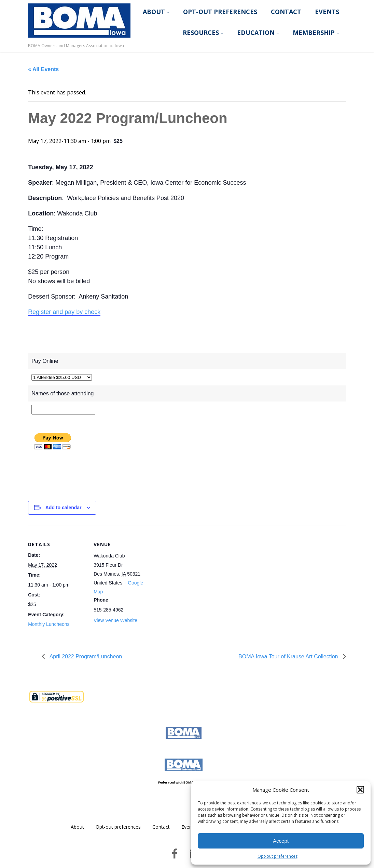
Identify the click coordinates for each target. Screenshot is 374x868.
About (156, 12)
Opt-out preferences (278, 856)
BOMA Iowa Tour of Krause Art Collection (289, 656)
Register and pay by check (64, 312)
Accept (281, 841)
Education (258, 32)
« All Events (43, 69)
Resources (203, 32)
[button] (360, 790)
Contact (286, 12)
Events (327, 12)
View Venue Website (115, 620)
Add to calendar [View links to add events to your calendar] (64, 508)
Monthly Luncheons (49, 624)
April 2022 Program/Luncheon (85, 656)
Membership (316, 32)
